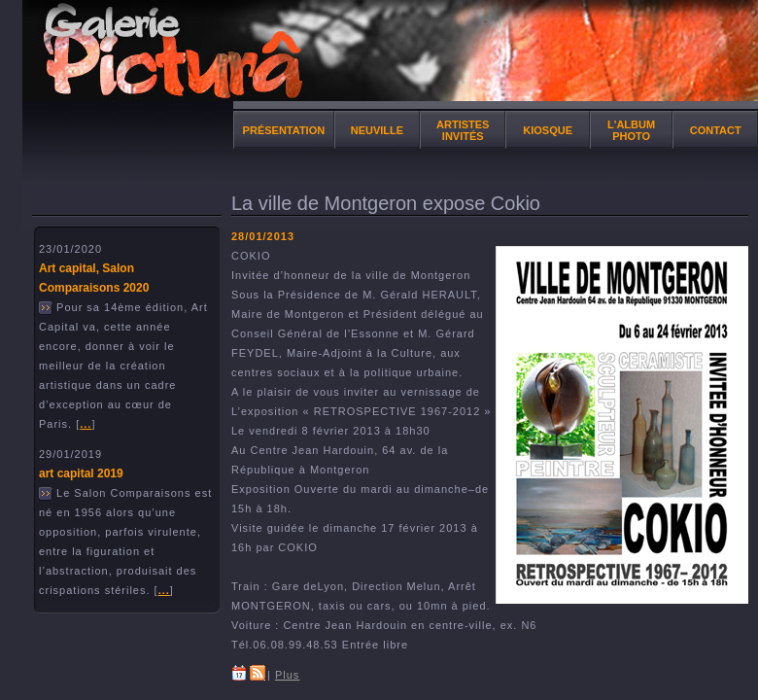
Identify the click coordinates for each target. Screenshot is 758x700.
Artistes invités (463, 130)
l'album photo (631, 130)
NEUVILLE (377, 130)
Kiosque (548, 130)
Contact (716, 130)
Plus (287, 675)
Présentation (284, 130)
